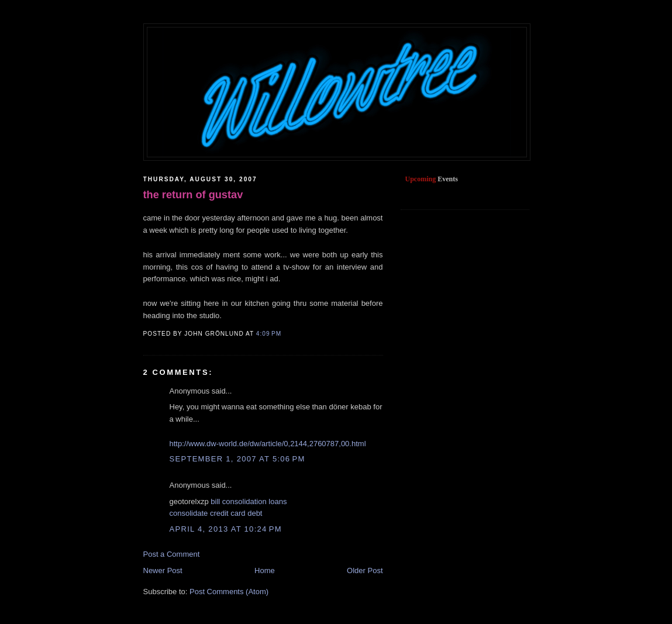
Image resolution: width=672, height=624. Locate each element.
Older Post (365, 570)
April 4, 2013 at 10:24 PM (226, 529)
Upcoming (421, 179)
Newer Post (163, 570)
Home (265, 570)
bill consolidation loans (249, 501)
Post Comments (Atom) (229, 592)
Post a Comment (172, 554)
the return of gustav (193, 195)
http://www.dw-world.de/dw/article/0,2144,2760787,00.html (268, 444)
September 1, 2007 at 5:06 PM (237, 459)
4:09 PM (269, 334)
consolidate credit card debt (216, 513)
